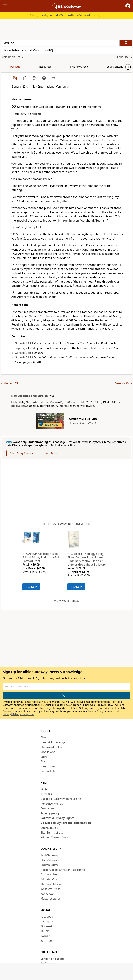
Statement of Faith (53, 747)
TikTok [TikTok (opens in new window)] (45, 931)
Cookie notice (49, 828)
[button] (128, 6)
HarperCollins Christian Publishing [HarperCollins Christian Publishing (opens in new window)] (63, 870)
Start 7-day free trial (22, 453)
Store (44, 757)
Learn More (50, 453)
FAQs (44, 789)
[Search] (126, 43)
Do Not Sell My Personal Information (66, 823)
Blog (43, 761)
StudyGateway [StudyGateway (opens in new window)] (50, 860)
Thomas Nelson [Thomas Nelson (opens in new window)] (51, 884)
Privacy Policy (95, 711)
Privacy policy (50, 813)
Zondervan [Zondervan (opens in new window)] (48, 894)
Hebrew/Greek (46, 67)
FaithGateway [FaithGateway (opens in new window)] (49, 855)
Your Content (68, 67)
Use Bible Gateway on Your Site (61, 799)
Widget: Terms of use (54, 837)
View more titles (66, 601)
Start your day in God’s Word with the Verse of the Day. (66, 15)
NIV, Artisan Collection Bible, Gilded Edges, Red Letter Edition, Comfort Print (44, 557)
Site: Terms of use (52, 832)
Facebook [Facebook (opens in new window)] (47, 917)
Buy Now (31, 587)
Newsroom (48, 766)
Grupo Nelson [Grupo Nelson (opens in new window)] (50, 874)
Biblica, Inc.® (20, 406)
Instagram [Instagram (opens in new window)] (47, 921)
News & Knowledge (53, 742)
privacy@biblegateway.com (18, 714)
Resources (25, 67)
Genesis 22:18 (24, 353)
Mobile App (48, 752)
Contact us (47, 808)
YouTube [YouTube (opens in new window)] (46, 941)
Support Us (48, 771)
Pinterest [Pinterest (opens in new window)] (46, 926)
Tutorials (46, 794)
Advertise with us (52, 804)
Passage (9, 67)
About (44, 737)
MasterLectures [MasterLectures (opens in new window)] (51, 899)
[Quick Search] (60, 43)
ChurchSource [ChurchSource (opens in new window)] (50, 865)
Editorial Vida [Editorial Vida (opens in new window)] (49, 879)
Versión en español (53, 959)
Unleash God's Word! (82, 423)
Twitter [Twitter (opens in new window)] (45, 936)
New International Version (30, 396)
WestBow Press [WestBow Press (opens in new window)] (50, 889)
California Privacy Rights (57, 818)
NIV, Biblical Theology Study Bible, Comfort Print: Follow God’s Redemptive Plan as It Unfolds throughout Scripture (87, 559)
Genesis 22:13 (24, 343)
